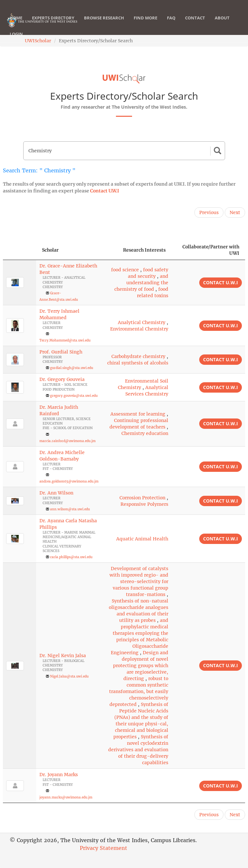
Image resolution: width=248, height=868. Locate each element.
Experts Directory (53, 24)
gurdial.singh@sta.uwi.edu (72, 368)
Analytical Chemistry (142, 322)
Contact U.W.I (105, 191)
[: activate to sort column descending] (20, 250)
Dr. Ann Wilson (56, 493)
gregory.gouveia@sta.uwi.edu (74, 396)
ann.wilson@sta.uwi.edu (70, 509)
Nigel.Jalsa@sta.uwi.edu (69, 676)
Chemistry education (145, 433)
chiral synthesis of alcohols (138, 363)
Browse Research (104, 24)
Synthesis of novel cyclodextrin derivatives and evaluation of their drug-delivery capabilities (138, 750)
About (222, 24)
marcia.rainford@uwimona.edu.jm (67, 441)
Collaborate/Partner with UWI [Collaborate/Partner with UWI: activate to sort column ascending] (211, 250)
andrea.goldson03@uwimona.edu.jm (69, 481)
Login (16, 40)
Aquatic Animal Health (142, 539)
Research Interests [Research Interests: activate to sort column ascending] (144, 250)
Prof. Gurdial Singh (61, 352)
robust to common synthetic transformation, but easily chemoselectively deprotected (139, 691)
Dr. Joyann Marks (59, 775)
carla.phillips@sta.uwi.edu (71, 557)
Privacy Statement (103, 848)
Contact (195, 24)
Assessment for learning (138, 414)
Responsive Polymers (144, 504)
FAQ (171, 24)
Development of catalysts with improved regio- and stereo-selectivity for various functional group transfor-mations (139, 581)
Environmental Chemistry (139, 329)
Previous (209, 212)
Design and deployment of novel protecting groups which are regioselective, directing (141, 666)
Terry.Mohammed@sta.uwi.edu (65, 340)
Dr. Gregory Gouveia (62, 379)
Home (16, 24)
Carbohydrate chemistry (138, 356)
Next (235, 212)
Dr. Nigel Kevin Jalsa (63, 656)
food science (125, 270)
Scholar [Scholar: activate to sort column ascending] (50, 250)
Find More (145, 24)
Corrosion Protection (142, 498)
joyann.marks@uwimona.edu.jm (66, 797)
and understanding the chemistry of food (141, 283)
